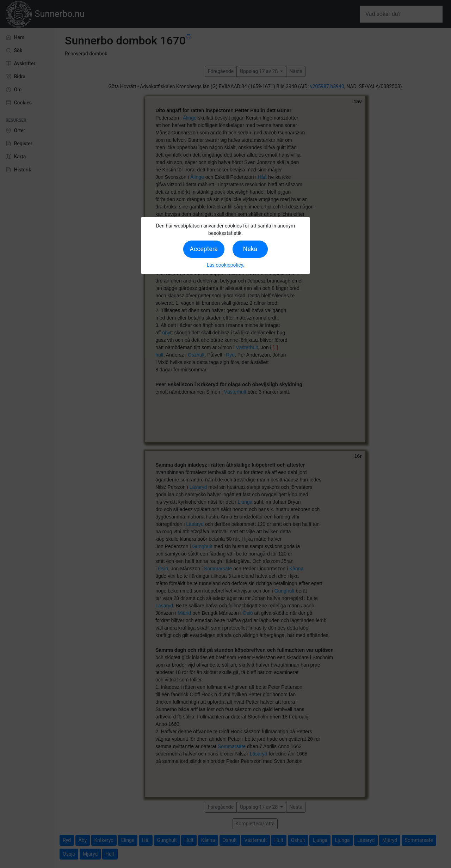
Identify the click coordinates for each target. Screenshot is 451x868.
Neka (250, 249)
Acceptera (204, 249)
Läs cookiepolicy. (226, 265)
